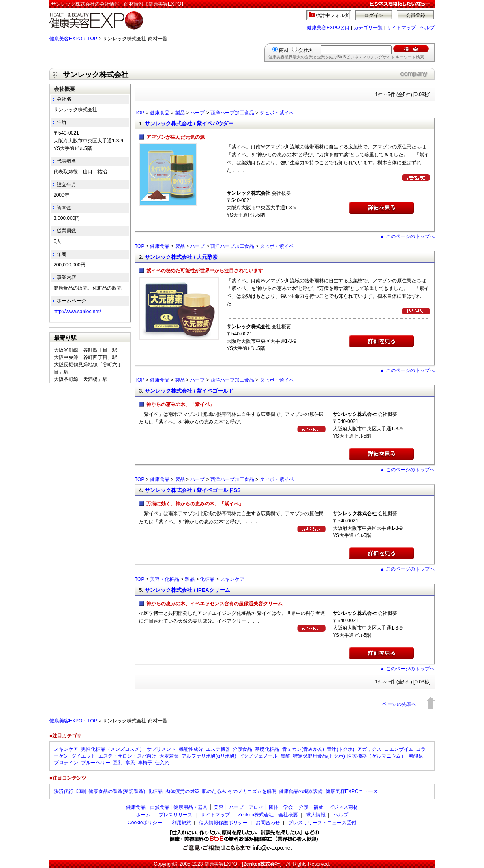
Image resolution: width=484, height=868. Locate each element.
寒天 (130, 763)
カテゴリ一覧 (368, 28)
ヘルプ (427, 28)
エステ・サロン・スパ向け (127, 756)
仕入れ (162, 763)
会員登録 (415, 15)
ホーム (143, 815)
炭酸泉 (416, 756)
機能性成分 (191, 749)
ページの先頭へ (399, 704)
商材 (284, 50)
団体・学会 (281, 807)
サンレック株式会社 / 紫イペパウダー (189, 124)
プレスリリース (176, 815)
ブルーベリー (96, 763)
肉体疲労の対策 (182, 791)
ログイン (374, 15)
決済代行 (64, 791)
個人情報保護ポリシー (223, 823)
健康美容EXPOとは (328, 28)
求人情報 (316, 815)
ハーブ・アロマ (246, 807)
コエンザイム (399, 749)
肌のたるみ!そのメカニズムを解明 (239, 791)
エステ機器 (218, 749)
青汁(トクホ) (341, 749)
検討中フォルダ (333, 15)
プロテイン (66, 763)
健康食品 (160, 113)
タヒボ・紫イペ (277, 113)
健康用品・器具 (191, 807)
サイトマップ (401, 28)
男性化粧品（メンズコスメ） (113, 749)
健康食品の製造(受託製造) (117, 791)
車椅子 (145, 763)
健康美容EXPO (221, 864)
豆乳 (118, 763)
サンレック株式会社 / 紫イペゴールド (189, 391)
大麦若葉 (169, 756)
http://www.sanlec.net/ (77, 312)
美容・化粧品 (165, 579)
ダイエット (84, 756)
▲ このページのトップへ (407, 236)
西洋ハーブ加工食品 (232, 113)
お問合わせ (268, 823)
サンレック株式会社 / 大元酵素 (181, 257)
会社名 (306, 50)
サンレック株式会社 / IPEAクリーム (187, 590)
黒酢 (285, 756)
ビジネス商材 (343, 807)
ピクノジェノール (258, 756)
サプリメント (161, 749)
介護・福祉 (311, 807)
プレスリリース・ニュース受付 (322, 823)
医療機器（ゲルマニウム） (377, 756)
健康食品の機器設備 (301, 791)
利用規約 (182, 823)
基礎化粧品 (267, 749)
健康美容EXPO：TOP (73, 39)
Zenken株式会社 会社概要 (268, 815)
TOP (139, 113)
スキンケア (232, 579)
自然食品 (160, 807)
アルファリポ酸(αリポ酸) (209, 756)
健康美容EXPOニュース (352, 791)
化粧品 (207, 579)
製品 (180, 113)
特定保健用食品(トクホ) (319, 756)
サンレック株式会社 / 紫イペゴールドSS (193, 490)
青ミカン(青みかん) (303, 749)
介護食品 (242, 749)
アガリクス (369, 749)
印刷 (81, 791)
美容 (218, 807)
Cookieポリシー (145, 823)
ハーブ (197, 113)
